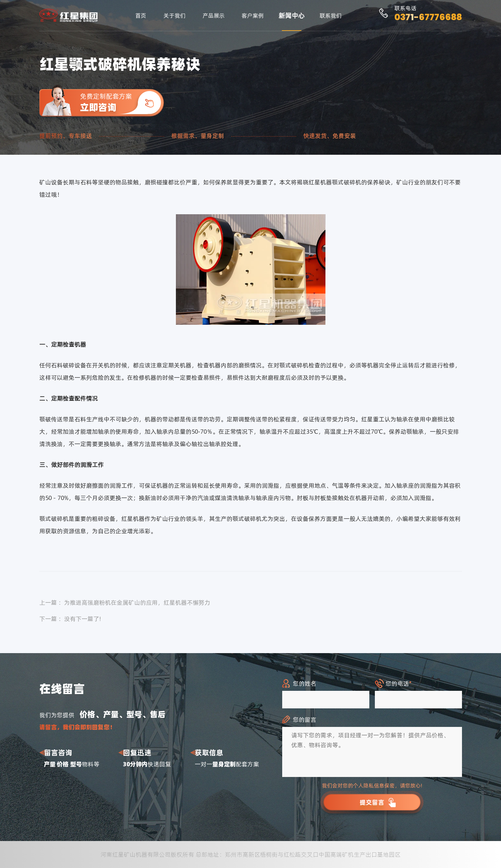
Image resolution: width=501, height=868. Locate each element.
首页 (141, 15)
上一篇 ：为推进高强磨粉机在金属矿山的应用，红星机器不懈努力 (125, 603)
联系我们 (331, 15)
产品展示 (214, 15)
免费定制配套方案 (122, 103)
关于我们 (175, 15)
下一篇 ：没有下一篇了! (70, 619)
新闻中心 (292, 15)
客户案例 (253, 15)
